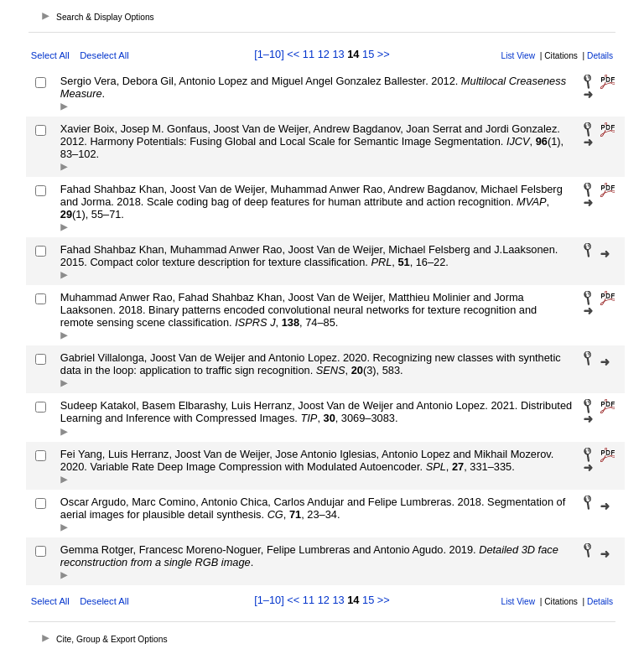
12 (324, 54)
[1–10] (270, 54)
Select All (50, 55)
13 (338, 54)
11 (309, 54)
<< (293, 54)
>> (384, 54)
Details (600, 56)
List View (519, 56)
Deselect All (104, 55)
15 (368, 54)
